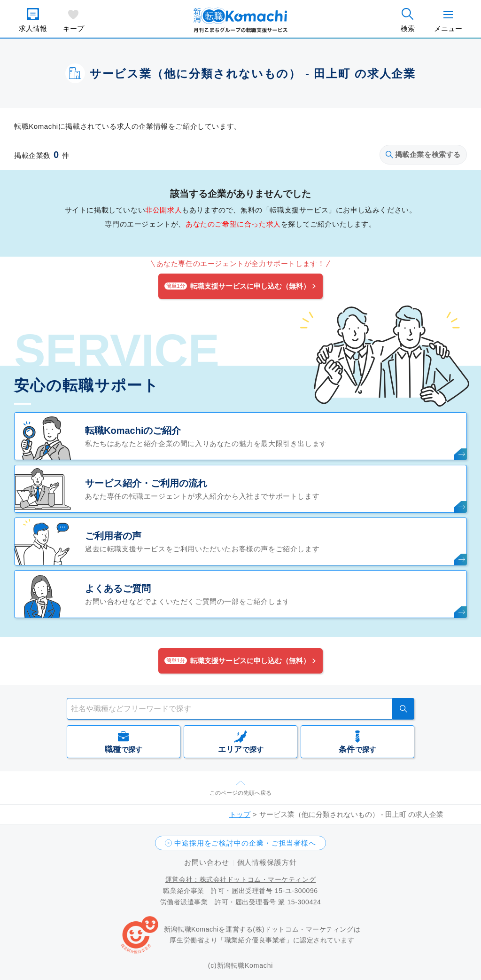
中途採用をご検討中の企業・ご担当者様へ (245, 843)
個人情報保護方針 (267, 862)
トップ (240, 814)
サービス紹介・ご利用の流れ (146, 483)
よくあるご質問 (118, 588)
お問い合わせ (206, 862)
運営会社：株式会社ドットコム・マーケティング (240, 879)
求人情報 (33, 28)
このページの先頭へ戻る (240, 793)
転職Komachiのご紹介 (133, 431)
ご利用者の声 (113, 536)
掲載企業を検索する (423, 154)
